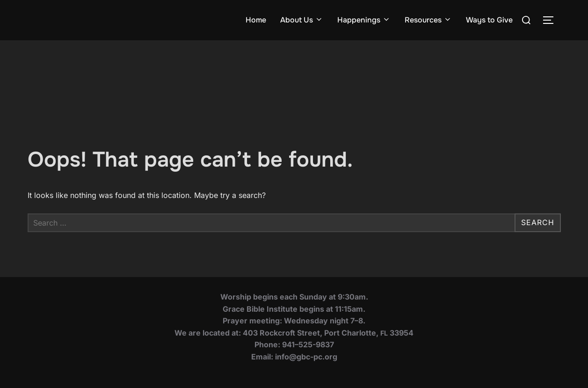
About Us (302, 20)
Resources (428, 20)
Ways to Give (489, 20)
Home (256, 20)
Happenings (364, 20)
